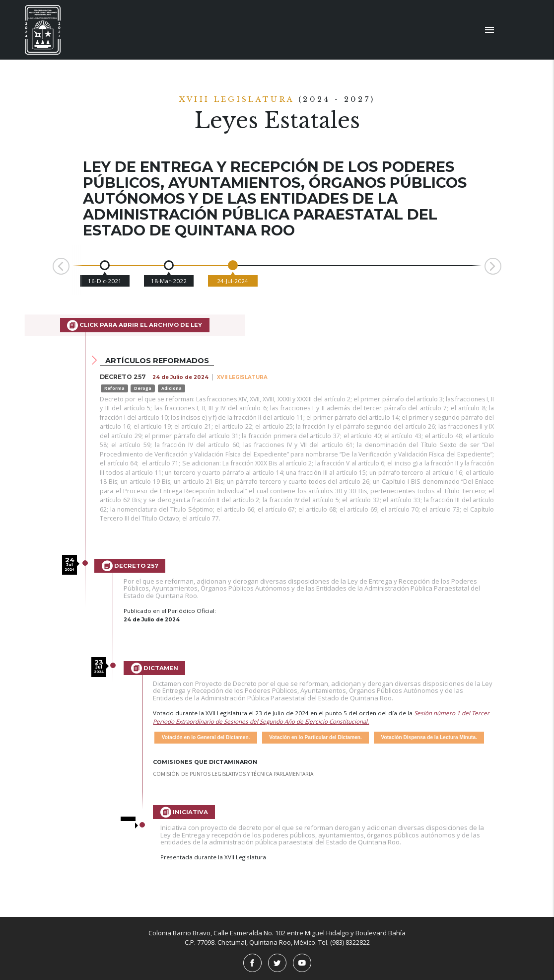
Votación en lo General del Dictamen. (206, 737)
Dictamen (155, 668)
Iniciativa (184, 812)
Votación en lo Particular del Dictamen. (315, 737)
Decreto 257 (130, 566)
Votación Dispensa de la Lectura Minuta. (429, 737)
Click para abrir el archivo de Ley (135, 325)
